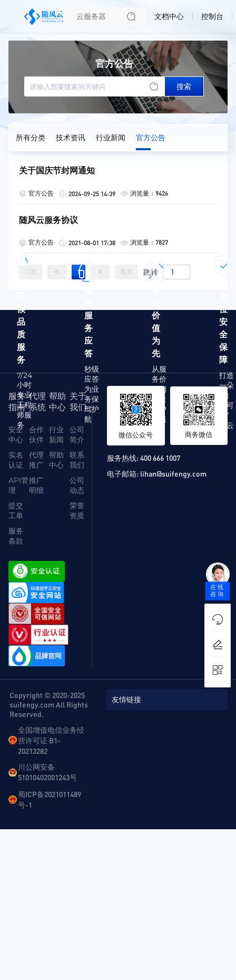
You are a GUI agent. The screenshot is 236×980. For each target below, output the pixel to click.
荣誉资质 (77, 511)
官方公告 (151, 138)
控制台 (212, 16)
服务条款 (16, 536)
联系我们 (77, 460)
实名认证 (16, 460)
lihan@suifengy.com (173, 473)
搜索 (184, 86)
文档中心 (169, 16)
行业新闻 (111, 138)
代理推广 (36, 460)
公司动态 (77, 485)
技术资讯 (71, 138)
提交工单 (16, 511)
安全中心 (16, 435)
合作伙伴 (36, 435)
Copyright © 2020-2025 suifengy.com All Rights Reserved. (49, 704)
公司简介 (77, 435)
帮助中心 (56, 460)
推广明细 (36, 485)
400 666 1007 (160, 458)
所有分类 (31, 138)
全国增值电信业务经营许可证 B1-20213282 (51, 740)
